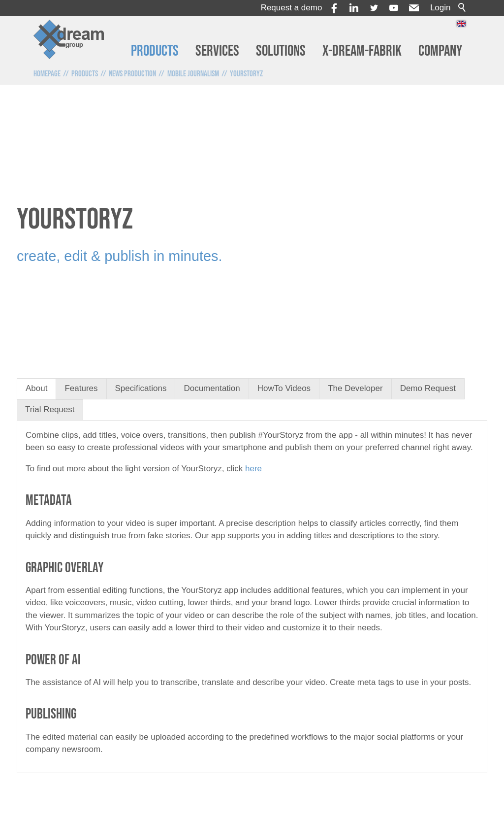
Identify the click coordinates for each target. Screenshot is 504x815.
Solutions (281, 51)
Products (155, 51)
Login (441, 8)
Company (440, 51)
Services (217, 51)
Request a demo (292, 8)
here (253, 469)
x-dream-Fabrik (362, 51)
